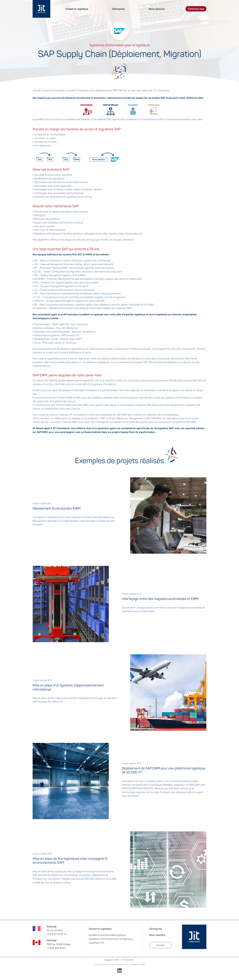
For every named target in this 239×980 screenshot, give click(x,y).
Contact (161, 945)
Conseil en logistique (77, 9)
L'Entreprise (118, 9)
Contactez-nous (196, 9)
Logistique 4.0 (96, 943)
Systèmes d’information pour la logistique (111, 939)
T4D (143, 965)
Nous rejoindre (157, 9)
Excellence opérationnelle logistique (107, 935)
